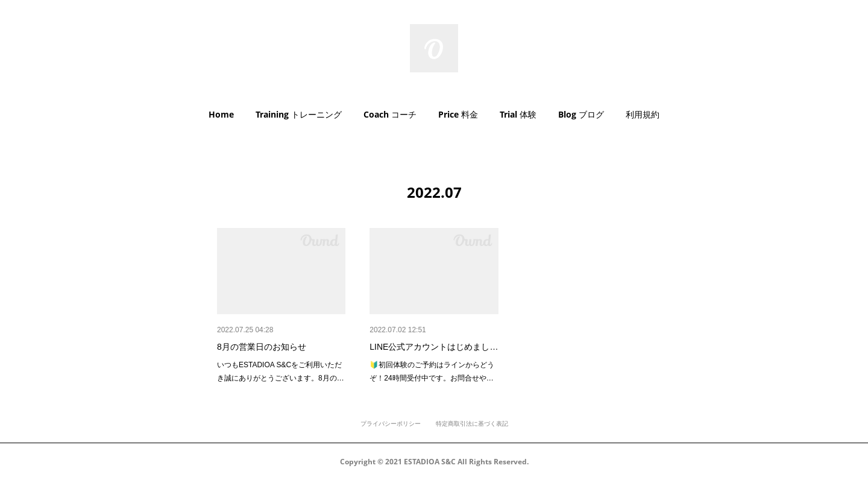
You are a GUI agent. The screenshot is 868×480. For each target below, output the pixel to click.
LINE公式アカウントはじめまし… (434, 347)
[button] (221, 115)
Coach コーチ (390, 114)
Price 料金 (458, 114)
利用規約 (643, 114)
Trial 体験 (518, 114)
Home (221, 114)
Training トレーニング (299, 114)
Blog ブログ (581, 114)
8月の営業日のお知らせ (262, 347)
